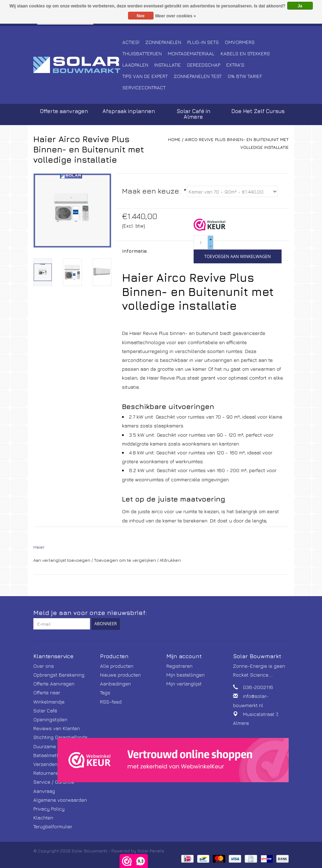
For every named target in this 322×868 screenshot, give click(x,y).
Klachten (43, 817)
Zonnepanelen (163, 42)
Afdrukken (170, 560)
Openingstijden (50, 719)
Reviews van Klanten (57, 728)
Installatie (168, 65)
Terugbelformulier (53, 826)
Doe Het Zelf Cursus (258, 111)
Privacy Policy (49, 809)
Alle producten (117, 666)
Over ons (44, 666)
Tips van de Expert (145, 76)
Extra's (235, 65)
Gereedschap (204, 65)
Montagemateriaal (191, 53)
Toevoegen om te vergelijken (126, 560)
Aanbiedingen (115, 684)
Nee (141, 16)
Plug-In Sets (203, 42)
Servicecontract (144, 87)
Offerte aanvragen (64, 111)
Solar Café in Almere (193, 114)
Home (174, 139)
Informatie (134, 251)
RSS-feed (111, 702)
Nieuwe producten (120, 675)
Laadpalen (135, 65)
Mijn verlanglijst (184, 684)
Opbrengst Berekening (59, 675)
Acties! (131, 42)
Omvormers (240, 42)
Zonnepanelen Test (198, 76)
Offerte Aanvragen (54, 684)
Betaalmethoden (52, 755)
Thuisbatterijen (142, 53)
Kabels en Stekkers (245, 53)
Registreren (179, 666)
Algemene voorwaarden (60, 800)
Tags (105, 692)
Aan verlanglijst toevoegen (62, 560)
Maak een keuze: (154, 191)
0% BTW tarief (245, 76)
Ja (300, 6)
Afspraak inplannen (129, 111)
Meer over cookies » (176, 16)
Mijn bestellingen (185, 675)
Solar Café (45, 710)
